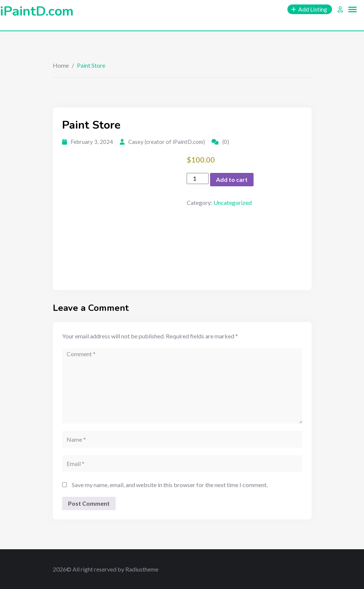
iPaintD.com (37, 11)
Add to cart (232, 179)
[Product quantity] (197, 178)
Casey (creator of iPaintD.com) (167, 142)
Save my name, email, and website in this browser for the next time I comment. (170, 485)
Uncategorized (233, 202)
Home (61, 65)
